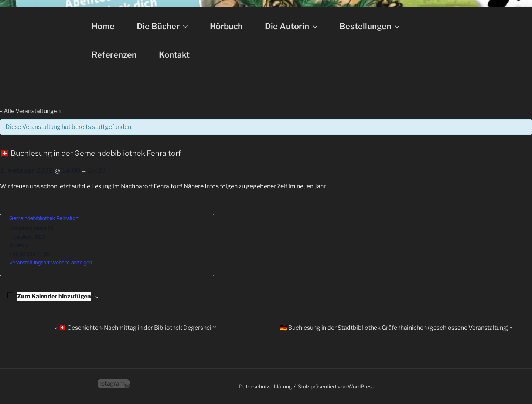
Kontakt (174, 55)
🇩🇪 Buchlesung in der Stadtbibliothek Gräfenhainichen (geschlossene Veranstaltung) (396, 328)
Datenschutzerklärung (265, 386)
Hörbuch (226, 26)
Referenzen (114, 55)
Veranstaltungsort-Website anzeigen (51, 263)
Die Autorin (292, 26)
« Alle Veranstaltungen (30, 111)
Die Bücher (163, 26)
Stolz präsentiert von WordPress (336, 386)
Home (103, 26)
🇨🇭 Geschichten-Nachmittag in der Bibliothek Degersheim (136, 328)
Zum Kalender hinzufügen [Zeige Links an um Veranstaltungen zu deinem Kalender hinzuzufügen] (54, 296)
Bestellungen (370, 26)
